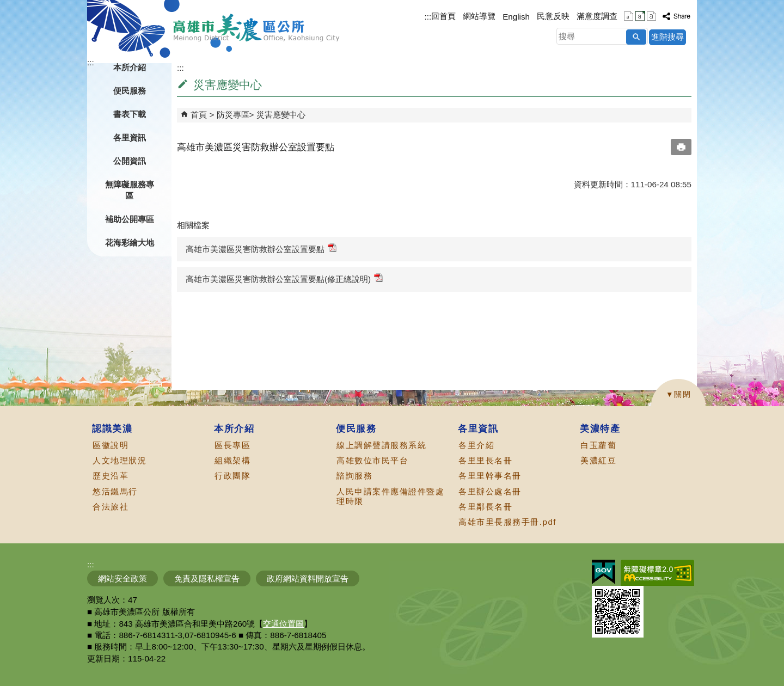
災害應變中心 (281, 115)
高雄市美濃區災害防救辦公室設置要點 (261, 249)
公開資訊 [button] (130, 161)
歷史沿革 (111, 476)
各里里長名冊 (485, 460)
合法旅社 (111, 507)
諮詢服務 (354, 476)
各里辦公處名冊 (490, 491)
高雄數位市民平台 (372, 460)
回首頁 (443, 16)
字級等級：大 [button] (651, 16)
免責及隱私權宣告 (207, 578)
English (516, 17)
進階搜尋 (667, 37)
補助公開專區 (130, 219)
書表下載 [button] (130, 114)
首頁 (199, 115)
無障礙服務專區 (130, 190)
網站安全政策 (122, 578)
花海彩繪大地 (130, 243)
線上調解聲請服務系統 (381, 445)
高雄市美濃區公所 (257, 28)
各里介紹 (476, 445)
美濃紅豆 (598, 460)
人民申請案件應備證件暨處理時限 (390, 496)
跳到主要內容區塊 (6, 6)
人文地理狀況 (120, 460)
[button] (636, 37)
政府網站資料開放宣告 (308, 578)
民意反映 (553, 16)
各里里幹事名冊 (490, 476)
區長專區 (232, 445)
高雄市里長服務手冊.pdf (507, 522)
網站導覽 (479, 16)
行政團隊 (232, 476)
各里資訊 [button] (130, 137)
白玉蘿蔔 (598, 445)
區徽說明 (111, 445)
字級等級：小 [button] (629, 16)
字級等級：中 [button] (640, 16)
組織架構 (232, 460)
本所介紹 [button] (130, 67)
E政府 (604, 572)
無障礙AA (657, 573)
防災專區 (233, 115)
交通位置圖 (283, 624)
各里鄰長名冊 (485, 507)
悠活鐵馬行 (115, 491)
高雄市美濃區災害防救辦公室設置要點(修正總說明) (284, 278)
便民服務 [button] (130, 91)
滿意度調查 (597, 16)
